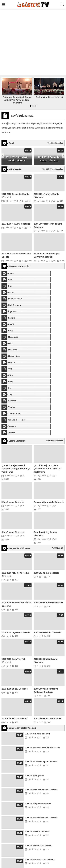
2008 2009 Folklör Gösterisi (48, 550)
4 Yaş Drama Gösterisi (13, 449)
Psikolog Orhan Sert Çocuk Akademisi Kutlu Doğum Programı (17, 100)
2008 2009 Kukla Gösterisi (15, 636)
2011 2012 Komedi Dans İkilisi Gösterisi (43, 665)
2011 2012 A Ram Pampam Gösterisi (41, 679)
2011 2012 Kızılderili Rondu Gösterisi (41, 707)
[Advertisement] (33, 42)
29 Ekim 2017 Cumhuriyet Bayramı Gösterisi (47, 255)
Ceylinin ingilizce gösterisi (49, 97)
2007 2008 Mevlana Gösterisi (16, 224)
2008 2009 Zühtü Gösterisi (15, 606)
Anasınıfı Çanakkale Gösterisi (49, 419)
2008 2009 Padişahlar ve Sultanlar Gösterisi (46, 608)
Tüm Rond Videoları (55, 143)
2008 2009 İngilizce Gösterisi (16, 550)
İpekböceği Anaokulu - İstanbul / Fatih (33, 865)
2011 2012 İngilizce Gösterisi (38, 721)
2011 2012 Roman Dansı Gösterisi (40, 777)
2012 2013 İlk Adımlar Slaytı (37, 651)
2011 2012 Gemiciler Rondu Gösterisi (41, 735)
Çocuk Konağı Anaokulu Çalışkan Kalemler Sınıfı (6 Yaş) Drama (47, 386)
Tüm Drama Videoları (54, 358)
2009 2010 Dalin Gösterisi (47, 490)
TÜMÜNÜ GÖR (57, 465)
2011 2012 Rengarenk (34, 693)
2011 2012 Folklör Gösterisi (37, 749)
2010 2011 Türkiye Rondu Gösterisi (40, 791)
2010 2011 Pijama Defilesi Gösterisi (41, 805)
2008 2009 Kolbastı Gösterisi (48, 520)
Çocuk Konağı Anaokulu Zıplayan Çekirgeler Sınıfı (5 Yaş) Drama (16, 386)
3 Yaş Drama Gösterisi (13, 419)
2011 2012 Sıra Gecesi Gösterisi (39, 763)
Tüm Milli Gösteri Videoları (53, 169)
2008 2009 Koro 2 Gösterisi (47, 636)
